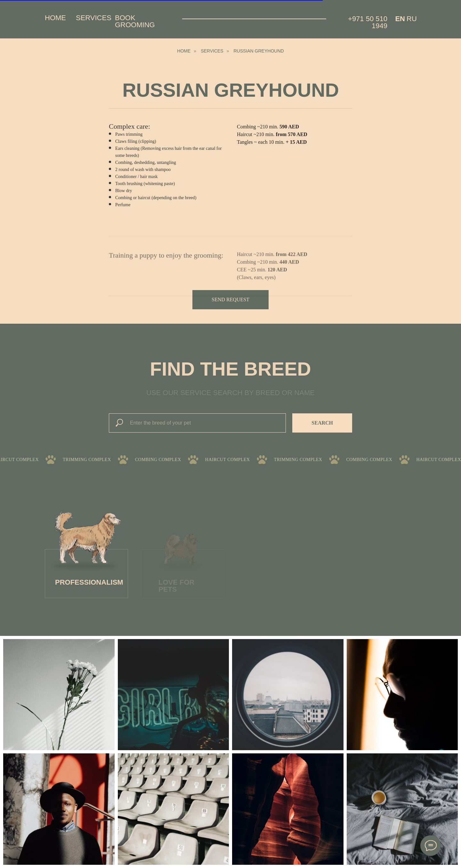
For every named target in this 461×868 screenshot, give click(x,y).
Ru (412, 19)
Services (94, 18)
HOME (184, 51)
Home (55, 18)
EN (400, 19)
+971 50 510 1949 (368, 22)
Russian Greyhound (259, 51)
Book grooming (135, 21)
